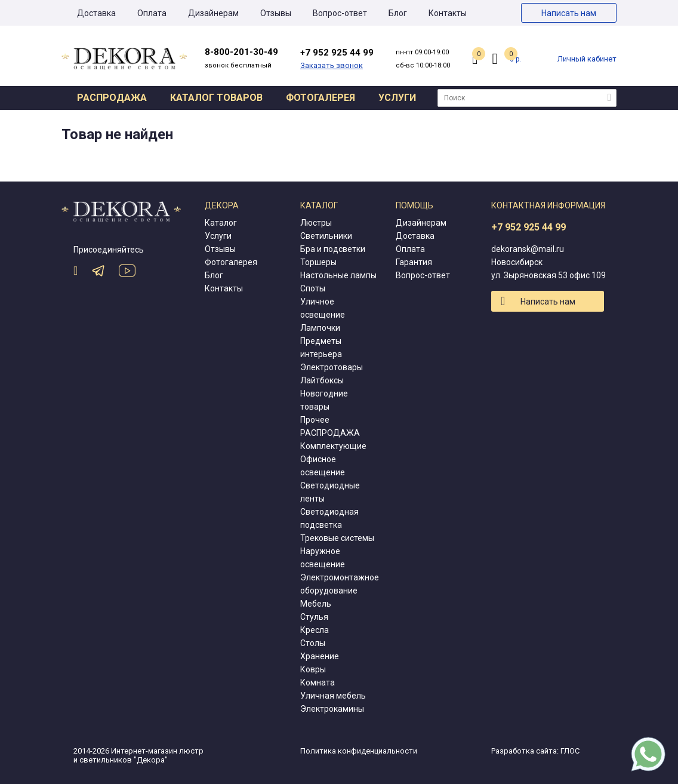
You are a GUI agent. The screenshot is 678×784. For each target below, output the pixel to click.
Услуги (397, 98)
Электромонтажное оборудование (340, 584)
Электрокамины (332, 709)
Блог (398, 13)
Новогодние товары (324, 400)
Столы (313, 643)
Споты (313, 288)
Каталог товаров (216, 98)
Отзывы (276, 13)
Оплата (152, 13)
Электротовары (332, 367)
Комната (318, 682)
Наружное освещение (323, 558)
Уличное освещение (323, 308)
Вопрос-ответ (340, 13)
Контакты (448, 13)
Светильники (326, 236)
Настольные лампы (338, 275)
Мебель (316, 604)
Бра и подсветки (333, 249)
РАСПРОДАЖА (330, 433)
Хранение (320, 656)
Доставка (96, 13)
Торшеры (318, 262)
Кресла (315, 630)
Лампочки (320, 328)
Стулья (314, 617)
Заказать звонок (332, 65)
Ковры (313, 669)
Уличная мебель (333, 696)
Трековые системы (337, 538)
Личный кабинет (587, 59)
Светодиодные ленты (330, 492)
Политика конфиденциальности (359, 751)
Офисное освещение (323, 466)
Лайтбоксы (322, 380)
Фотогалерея (320, 98)
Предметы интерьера (321, 348)
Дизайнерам (213, 13)
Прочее (315, 420)
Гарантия (414, 262)
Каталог (221, 223)
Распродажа (112, 98)
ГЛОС (570, 751)
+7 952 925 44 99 (528, 227)
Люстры (316, 223)
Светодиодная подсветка (329, 518)
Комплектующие (333, 446)
